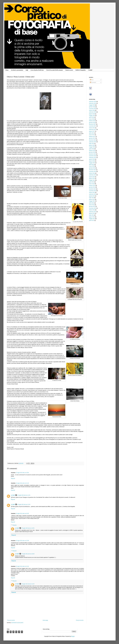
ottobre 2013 (92, 192)
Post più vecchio (80, 620)
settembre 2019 (93, 103)
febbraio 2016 (92, 151)
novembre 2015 (93, 156)
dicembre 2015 (92, 154)
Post (92, 80)
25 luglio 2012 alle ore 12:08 (22, 541)
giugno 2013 (92, 199)
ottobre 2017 (92, 128)
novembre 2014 (93, 171)
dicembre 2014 (92, 170)
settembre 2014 (93, 175)
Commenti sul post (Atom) (17, 623)
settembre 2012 (93, 212)
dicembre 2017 (92, 124)
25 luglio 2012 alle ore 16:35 (28, 528)
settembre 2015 (93, 157)
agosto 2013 (92, 196)
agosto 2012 (92, 213)
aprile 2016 (92, 149)
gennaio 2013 (92, 206)
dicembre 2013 (92, 189)
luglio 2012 (92, 215)
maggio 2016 (92, 147)
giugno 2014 (92, 178)
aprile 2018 (92, 117)
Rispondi (13, 478)
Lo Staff (13, 495)
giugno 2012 (92, 217)
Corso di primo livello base (37, 70)
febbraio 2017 (92, 137)
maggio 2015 (92, 163)
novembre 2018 (93, 109)
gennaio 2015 (92, 168)
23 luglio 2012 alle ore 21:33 (22, 483)
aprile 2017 (92, 133)
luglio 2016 (92, 143)
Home (7, 70)
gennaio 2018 (92, 123)
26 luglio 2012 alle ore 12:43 (28, 584)
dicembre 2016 (92, 140)
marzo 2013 (92, 205)
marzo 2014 (92, 184)
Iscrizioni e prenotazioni (17, 70)
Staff (27, 70)
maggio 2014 (92, 180)
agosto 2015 (92, 159)
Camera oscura (69, 70)
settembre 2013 (93, 194)
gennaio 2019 (92, 107)
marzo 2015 (92, 166)
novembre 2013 (93, 191)
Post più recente (11, 620)
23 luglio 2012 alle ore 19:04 (22, 473)
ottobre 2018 (92, 110)
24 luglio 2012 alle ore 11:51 (24, 495)
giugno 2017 (92, 131)
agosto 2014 (92, 177)
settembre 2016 (93, 142)
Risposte (15, 525)
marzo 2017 (92, 135)
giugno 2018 (92, 114)
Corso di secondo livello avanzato (55, 70)
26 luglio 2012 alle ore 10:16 (22, 566)
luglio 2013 (92, 198)
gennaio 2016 (92, 152)
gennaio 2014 (92, 187)
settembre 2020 (93, 102)
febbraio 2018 (92, 121)
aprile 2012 (92, 220)
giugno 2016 (92, 145)
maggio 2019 (92, 105)
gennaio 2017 (92, 138)
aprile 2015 (92, 164)
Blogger (73, 636)
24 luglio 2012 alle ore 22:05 (22, 513)
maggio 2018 (92, 116)
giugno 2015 (92, 161)
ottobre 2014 (92, 173)
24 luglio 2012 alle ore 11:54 (24, 504)
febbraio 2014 (92, 185)
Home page (45, 620)
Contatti (90, 70)
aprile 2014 (92, 182)
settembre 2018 (93, 112)
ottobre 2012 (92, 210)
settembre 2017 (93, 130)
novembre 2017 (93, 126)
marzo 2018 (92, 119)
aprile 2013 (92, 203)
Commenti (93, 82)
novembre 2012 (93, 208)
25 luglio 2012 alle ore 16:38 (28, 554)
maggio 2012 (92, 219)
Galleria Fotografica (81, 70)
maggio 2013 (92, 201)
